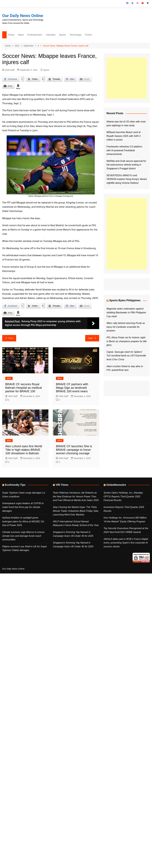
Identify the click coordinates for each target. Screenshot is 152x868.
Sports (63, 35)
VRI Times (62, 485)
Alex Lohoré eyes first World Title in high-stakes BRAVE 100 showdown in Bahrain (24, 450)
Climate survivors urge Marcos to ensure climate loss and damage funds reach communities (23, 536)
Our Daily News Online (23, 16)
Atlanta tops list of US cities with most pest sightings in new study (126, 124)
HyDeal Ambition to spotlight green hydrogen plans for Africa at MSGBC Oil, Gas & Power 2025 (23, 521)
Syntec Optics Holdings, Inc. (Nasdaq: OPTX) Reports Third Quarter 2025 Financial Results (123, 496)
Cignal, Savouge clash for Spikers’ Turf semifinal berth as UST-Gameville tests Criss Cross (126, 356)
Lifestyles (51, 35)
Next (92, 338)
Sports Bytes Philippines (125, 300)
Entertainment (35, 35)
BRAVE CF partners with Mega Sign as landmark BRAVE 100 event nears (72, 388)
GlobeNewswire (116, 485)
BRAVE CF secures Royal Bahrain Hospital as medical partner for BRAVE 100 (24, 388)
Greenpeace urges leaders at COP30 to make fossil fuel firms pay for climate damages (23, 507)
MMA (9, 378)
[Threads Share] (55, 79)
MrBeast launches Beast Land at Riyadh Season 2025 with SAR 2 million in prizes (124, 136)
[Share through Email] (85, 79)
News (21, 35)
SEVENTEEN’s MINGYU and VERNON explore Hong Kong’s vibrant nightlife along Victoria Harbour (127, 179)
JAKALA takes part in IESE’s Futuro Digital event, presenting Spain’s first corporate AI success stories (126, 543)
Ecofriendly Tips (15, 485)
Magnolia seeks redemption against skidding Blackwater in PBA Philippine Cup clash (126, 312)
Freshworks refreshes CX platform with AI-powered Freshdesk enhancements (124, 150)
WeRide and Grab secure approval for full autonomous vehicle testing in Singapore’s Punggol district (126, 165)
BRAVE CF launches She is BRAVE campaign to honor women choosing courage (74, 450)
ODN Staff (8, 70)
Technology (76, 35)
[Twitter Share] (36, 79)
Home (11, 35)
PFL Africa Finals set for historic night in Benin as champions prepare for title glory (127, 341)
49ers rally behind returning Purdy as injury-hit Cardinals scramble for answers (126, 327)
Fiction (89, 35)
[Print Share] (8, 86)
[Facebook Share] (13, 79)
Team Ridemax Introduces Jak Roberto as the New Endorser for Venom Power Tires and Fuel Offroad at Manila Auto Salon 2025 (76, 496)
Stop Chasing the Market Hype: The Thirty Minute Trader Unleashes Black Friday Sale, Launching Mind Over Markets (76, 511)
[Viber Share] (70, 79)
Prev (9, 338)
